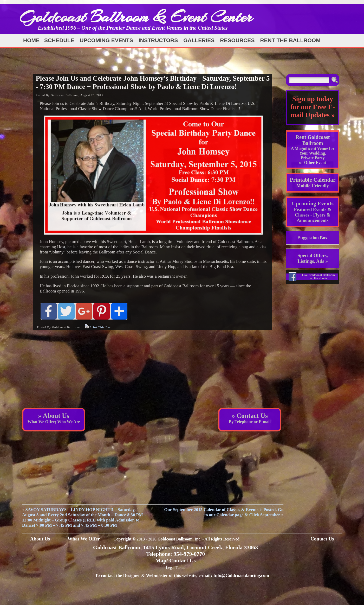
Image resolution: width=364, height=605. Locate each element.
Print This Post (101, 327)
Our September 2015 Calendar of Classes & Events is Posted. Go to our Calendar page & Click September (224, 512)
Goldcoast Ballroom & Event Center (136, 17)
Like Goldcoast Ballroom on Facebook (318, 277)
